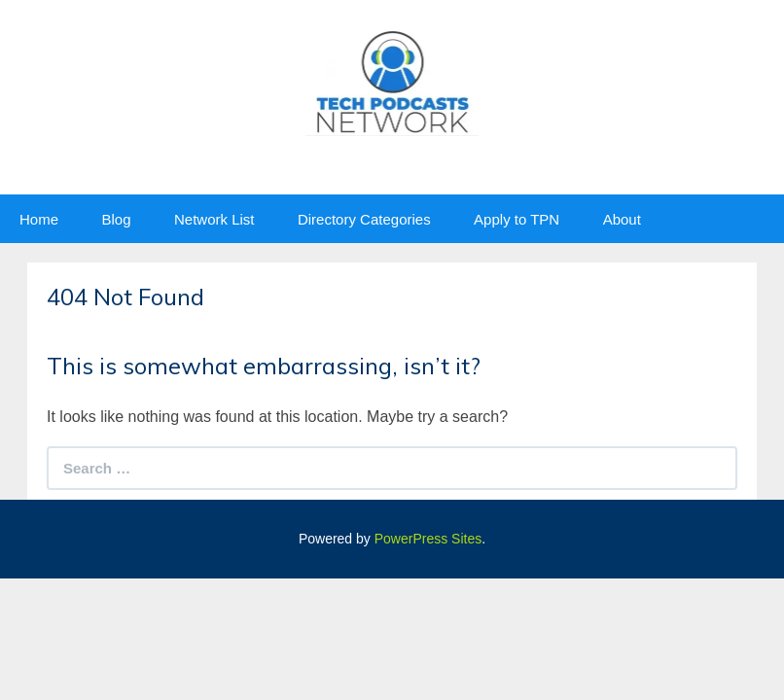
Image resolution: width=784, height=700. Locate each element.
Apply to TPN (517, 219)
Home (39, 219)
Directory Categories (364, 219)
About (622, 219)
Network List (214, 219)
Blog (116, 219)
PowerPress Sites (428, 539)
